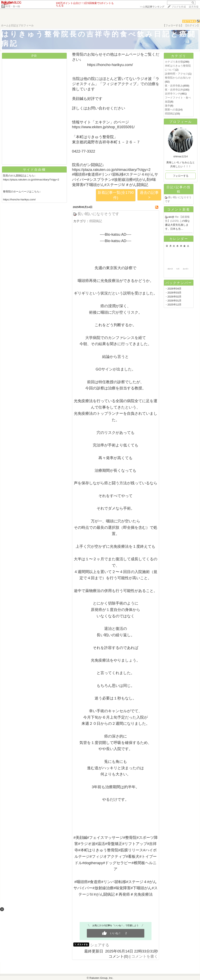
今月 (178, 269)
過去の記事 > (149, 195)
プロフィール (26, 25)
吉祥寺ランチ (173, 94)
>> (152, 7)
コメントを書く (145, 956)
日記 (14, 25)
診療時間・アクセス (177, 74)
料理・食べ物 (13, 6)
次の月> (186, 269)
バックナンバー (179, 283)
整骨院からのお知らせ (178, 78)
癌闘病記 (96, 221)
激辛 (167, 106)
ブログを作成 (179, 7)
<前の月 (170, 269)
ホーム (5, 25)
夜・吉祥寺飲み (174, 86)
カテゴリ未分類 (174, 62)
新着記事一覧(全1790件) (116, 195)
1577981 (189, 21)
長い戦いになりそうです (98, 214)
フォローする (181, 176)
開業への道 (171, 110)
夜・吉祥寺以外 (174, 90)
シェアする (100, 945)
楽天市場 (194, 7)
